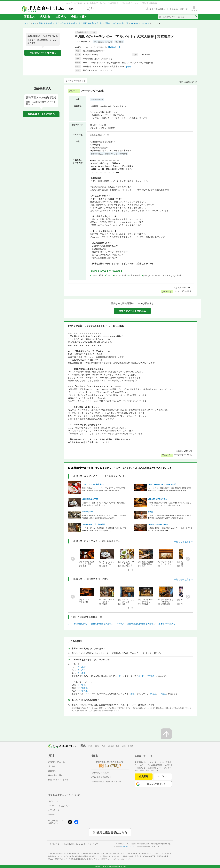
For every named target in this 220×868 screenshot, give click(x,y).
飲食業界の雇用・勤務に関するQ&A (106, 782)
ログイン (163, 776)
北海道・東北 (114, 746)
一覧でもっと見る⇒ (183, 542)
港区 (121, 676)
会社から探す (79, 17)
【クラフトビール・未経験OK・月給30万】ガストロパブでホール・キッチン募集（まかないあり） (104, 529)
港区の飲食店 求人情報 (101, 624)
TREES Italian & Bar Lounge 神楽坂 (163, 484)
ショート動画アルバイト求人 (113, 859)
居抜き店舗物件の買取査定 (91, 856)
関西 (90, 746)
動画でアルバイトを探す (58, 780)
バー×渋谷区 (82, 670)
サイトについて (55, 801)
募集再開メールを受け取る (43, 53)
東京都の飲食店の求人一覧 (70, 23)
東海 (97, 746)
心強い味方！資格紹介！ (102, 777)
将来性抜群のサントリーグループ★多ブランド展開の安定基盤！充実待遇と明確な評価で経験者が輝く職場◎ (104, 489)
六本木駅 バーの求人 (166, 624)
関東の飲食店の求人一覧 (48, 23)
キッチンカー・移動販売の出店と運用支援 (130, 856)
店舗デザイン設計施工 (115, 853)
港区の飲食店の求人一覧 (92, 23)
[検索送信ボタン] (196, 17)
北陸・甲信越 (128, 746)
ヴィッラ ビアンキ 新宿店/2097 (94, 484)
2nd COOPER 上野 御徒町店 (93, 524)
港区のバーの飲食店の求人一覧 (116, 23)
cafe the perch (87, 512)
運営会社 (52, 814)
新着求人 (29, 17)
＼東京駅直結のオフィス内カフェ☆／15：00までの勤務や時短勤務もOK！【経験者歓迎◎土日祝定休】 (104, 517)
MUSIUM (134, 23)
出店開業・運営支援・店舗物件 (82, 853)
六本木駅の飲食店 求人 (78, 624)
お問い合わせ (54, 810)
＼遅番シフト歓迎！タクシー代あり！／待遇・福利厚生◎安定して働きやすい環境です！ (104, 504)
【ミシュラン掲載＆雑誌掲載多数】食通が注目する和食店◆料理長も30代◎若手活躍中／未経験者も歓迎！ (170, 517)
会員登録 (144, 776)
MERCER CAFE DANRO (157, 499)
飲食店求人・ (143, 853)
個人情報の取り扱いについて (75, 844)
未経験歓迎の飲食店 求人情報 (140, 624)
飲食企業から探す (56, 775)
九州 (104, 746)
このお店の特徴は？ (75, 81)
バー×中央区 (82, 673)
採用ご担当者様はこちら (112, 832)
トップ (27, 23)
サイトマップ (93, 844)
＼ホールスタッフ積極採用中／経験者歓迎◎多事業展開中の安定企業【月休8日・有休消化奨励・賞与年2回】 (170, 489)
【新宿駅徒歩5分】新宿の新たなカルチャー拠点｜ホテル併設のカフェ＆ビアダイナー (170, 529)
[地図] (129, 66)
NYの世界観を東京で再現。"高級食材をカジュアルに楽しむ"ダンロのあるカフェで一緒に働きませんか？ (169, 504)
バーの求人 (119, 624)
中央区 (151, 676)
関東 (34, 23)
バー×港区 (81, 667)
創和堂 (150, 512)
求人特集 (45, 17)
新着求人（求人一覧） (57, 762)
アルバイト (145, 23)
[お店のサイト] (115, 47)
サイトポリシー (55, 844)
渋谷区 (141, 676)
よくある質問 (64, 806)
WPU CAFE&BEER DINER (158, 524)
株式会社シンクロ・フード (128, 846)
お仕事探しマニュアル (101, 773)
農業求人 (88, 859)
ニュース (52, 806)
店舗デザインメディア (67, 859)
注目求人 (61, 17)
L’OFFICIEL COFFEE (90, 499)
